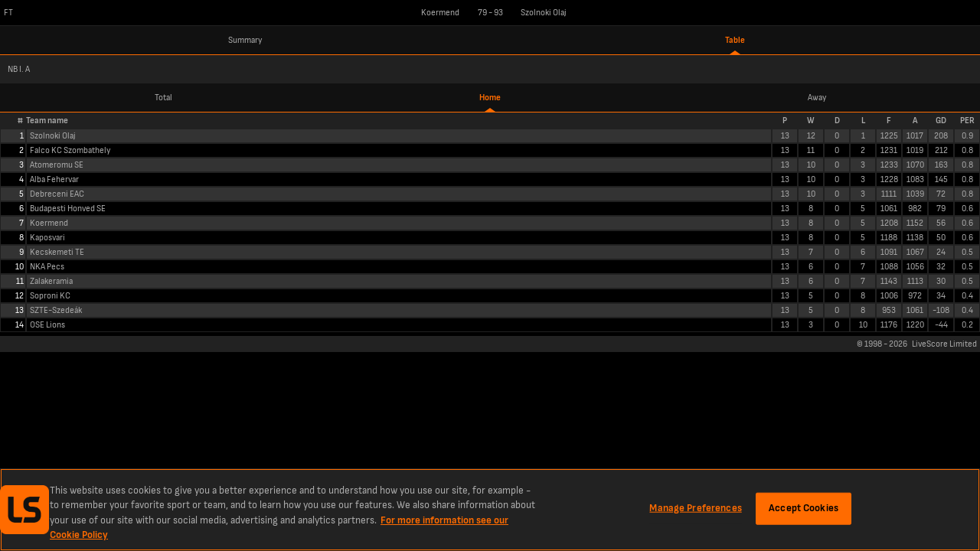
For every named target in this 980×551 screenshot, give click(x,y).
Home (490, 98)
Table (735, 40)
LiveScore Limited (944, 344)
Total (163, 98)
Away (817, 98)
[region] (490, 510)
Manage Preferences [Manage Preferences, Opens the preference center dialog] (695, 508)
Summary (245, 40)
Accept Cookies (804, 508)
